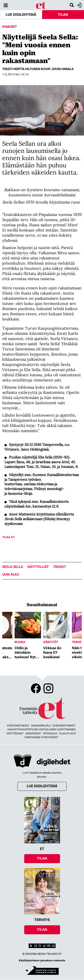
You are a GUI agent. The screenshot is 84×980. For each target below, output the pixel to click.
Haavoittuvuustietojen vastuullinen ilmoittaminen (41, 729)
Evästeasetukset (18, 726)
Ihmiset (10, 27)
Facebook (36, 688)
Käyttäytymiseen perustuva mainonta (42, 960)
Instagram (48, 688)
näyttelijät (38, 567)
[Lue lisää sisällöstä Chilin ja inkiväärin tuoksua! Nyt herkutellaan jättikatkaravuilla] (28, 625)
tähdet (60, 567)
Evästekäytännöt (64, 726)
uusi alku (11, 575)
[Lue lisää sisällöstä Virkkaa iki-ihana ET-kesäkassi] (56, 625)
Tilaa (63, 15)
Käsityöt (51, 642)
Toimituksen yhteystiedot (41, 737)
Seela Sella (13, 567)
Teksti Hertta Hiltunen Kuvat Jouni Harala (38, 69)
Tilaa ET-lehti (67, 734)
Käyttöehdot (15, 734)
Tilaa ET (9, 537)
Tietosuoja (50, 734)
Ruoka (20, 642)
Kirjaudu (79, 5)
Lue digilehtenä (21, 15)
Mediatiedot (33, 734)
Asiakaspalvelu (41, 726)
